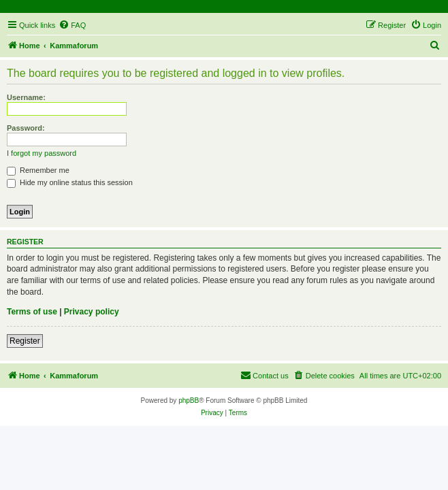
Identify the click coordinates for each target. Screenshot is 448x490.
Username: (26, 97)
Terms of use (32, 312)
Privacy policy (92, 312)
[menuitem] (72, 25)
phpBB (189, 401)
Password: (26, 128)
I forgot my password (42, 153)
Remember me (38, 170)
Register (25, 341)
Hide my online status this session (70, 182)
